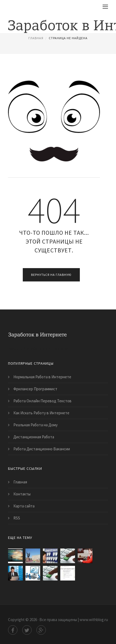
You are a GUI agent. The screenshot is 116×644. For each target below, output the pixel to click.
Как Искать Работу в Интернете (41, 413)
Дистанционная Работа (34, 437)
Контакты (22, 494)
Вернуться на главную (51, 275)
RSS (17, 518)
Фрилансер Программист (35, 389)
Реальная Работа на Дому (35, 425)
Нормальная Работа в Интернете (42, 377)
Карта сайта (24, 506)
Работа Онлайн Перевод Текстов (42, 401)
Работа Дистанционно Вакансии (42, 449)
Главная (36, 38)
